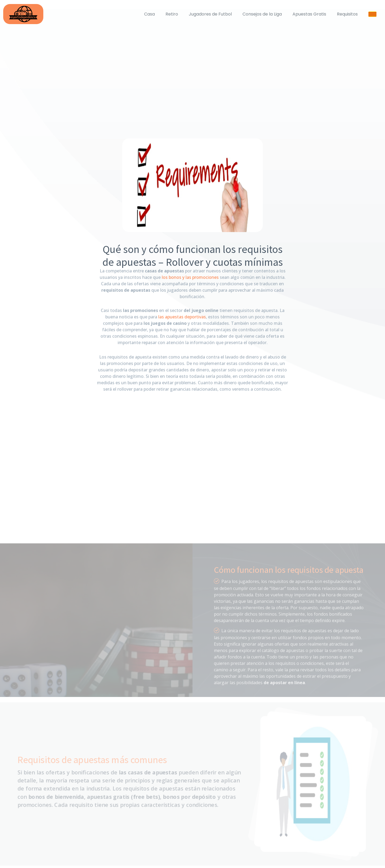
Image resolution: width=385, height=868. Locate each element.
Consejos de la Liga (262, 14)
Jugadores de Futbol (210, 14)
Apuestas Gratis (309, 14)
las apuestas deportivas (182, 311)
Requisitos (347, 14)
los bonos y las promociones (190, 272)
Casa (149, 14)
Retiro (172, 14)
